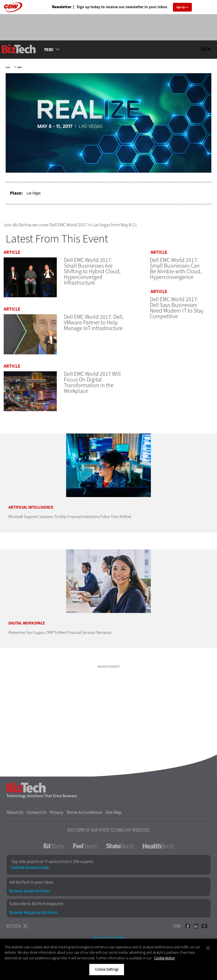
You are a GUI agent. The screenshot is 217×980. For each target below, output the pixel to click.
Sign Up (181, 7)
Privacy (57, 819)
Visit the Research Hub (30, 875)
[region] (108, 959)
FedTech (85, 853)
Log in (205, 49)
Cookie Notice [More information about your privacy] (164, 958)
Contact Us (37, 819)
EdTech (54, 853)
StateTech (120, 853)
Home (8, 68)
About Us (15, 819)
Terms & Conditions (84, 819)
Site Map (113, 819)
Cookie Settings (107, 969)
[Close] (208, 948)
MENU (49, 49)
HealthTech (158, 853)
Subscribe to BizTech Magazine (36, 911)
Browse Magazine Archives (33, 920)
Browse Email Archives (30, 898)
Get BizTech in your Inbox (31, 889)
